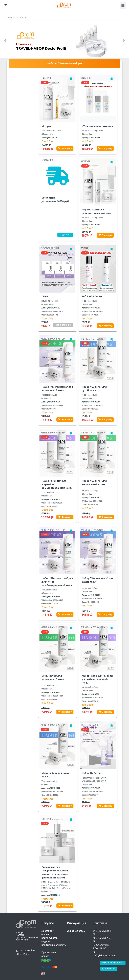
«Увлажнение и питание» (98, 126)
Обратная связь (76, 931)
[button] (5, 41)
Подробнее (65, 235)
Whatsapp (109, 968)
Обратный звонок (113, 963)
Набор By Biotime (92, 773)
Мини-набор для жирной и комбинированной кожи (97, 679)
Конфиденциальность (54, 945)
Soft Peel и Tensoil (92, 296)
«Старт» (47, 126)
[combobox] (64, 17)
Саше (45, 296)
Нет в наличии (63, 325)
